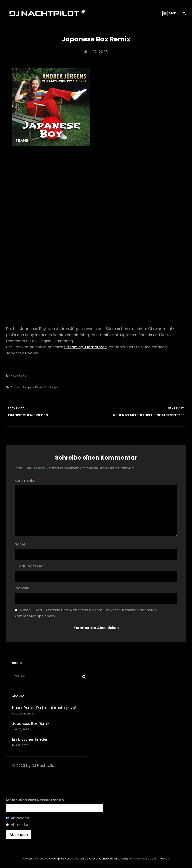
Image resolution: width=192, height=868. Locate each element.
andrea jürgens (22, 387)
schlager (51, 387)
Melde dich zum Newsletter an (35, 800)
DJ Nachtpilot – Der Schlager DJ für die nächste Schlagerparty (87, 859)
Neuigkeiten (19, 375)
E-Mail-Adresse (30, 566)
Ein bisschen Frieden (30, 739)
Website (22, 588)
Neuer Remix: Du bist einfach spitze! (44, 708)
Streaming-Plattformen (85, 347)
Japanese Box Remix (31, 724)
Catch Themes (159, 859)
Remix (40, 387)
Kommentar (27, 480)
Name (21, 544)
